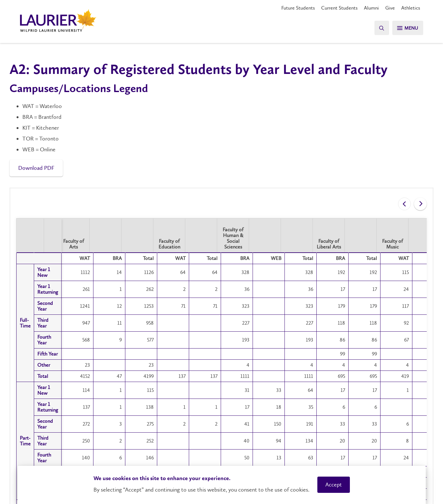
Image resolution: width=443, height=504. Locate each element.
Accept (334, 485)
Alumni (371, 8)
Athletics (411, 8)
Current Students (339, 8)
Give (390, 8)
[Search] (379, 28)
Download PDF (36, 168)
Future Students (298, 8)
